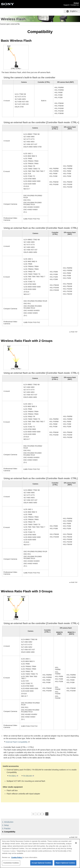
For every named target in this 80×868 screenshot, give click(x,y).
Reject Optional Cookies (65, 864)
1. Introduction (8, 822)
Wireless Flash (13, 19)
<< (33, 814)
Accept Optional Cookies (42, 864)
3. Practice (6, 828)
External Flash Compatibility (17, 742)
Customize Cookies (11, 864)
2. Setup (5, 825)
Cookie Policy (17, 859)
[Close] (76, 844)
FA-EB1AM (27, 776)
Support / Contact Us (71, 5)
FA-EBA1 (12, 776)
